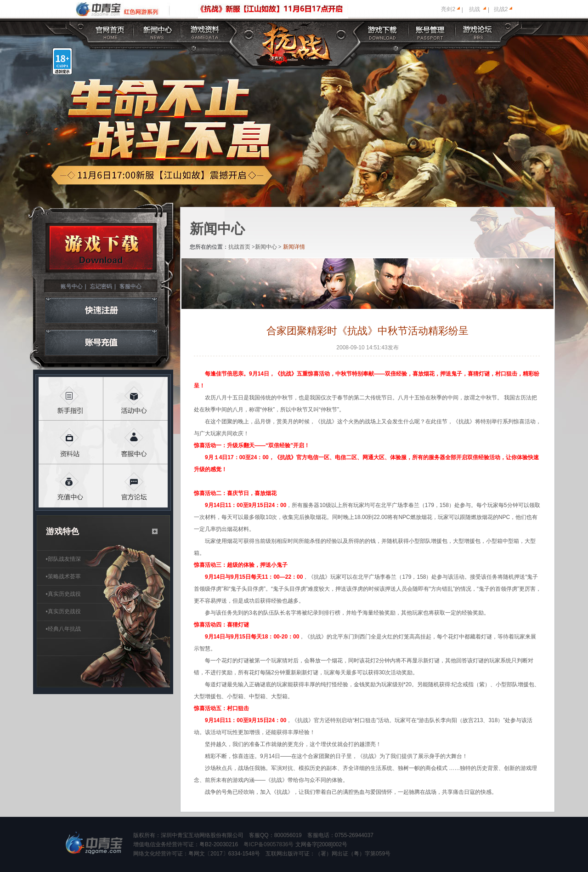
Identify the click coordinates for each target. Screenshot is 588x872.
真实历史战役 (63, 594)
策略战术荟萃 (63, 576)
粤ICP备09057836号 (269, 844)
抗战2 (501, 9)
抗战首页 (239, 247)
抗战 (475, 9)
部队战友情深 (63, 559)
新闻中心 (266, 247)
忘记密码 (101, 286)
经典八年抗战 (63, 629)
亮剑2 (448, 9)
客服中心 (130, 286)
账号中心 (72, 286)
